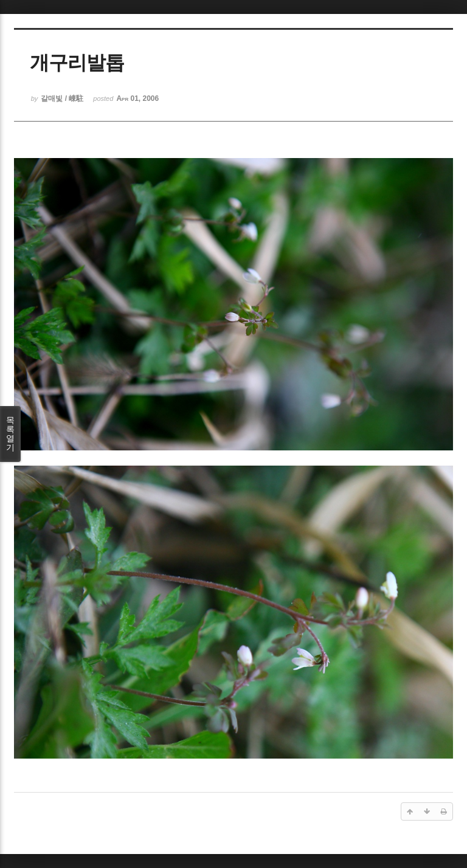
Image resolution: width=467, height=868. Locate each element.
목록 (10, 434)
